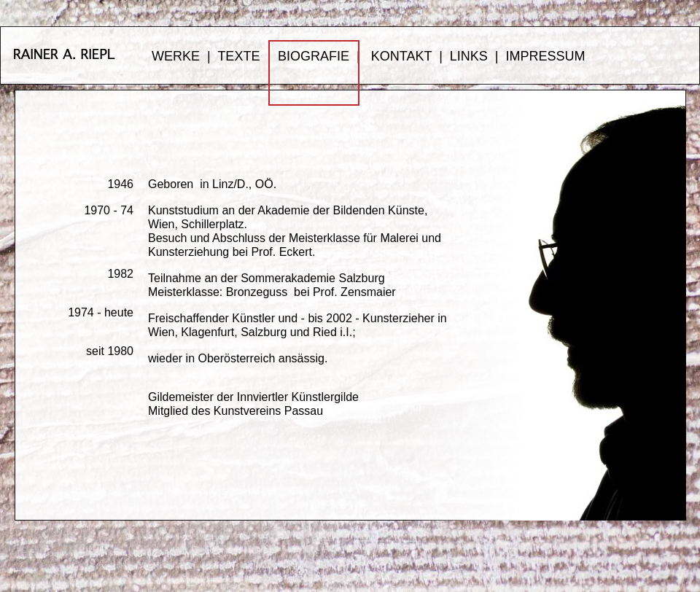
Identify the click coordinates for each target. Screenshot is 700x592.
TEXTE (238, 56)
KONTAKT (401, 56)
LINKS (469, 56)
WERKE (176, 56)
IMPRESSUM (546, 56)
